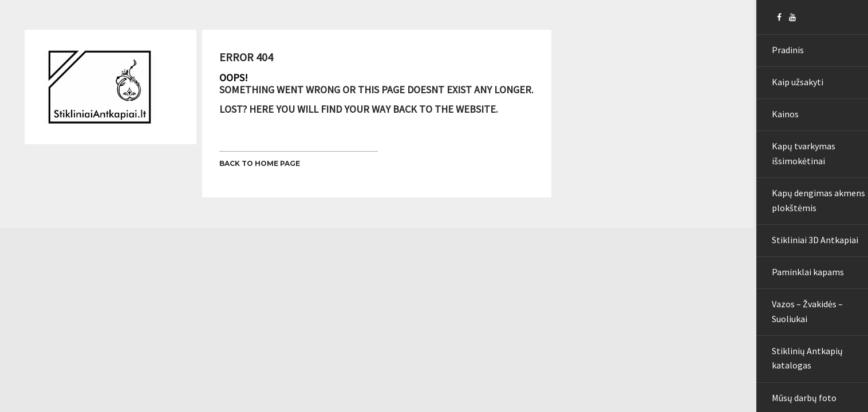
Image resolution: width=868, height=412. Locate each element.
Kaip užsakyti (791, 88)
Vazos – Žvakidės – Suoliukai (800, 339)
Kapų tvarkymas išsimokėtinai (797, 167)
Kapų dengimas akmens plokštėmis (812, 217)
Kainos (778, 123)
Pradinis (781, 51)
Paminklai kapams (801, 296)
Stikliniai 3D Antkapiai (808, 260)
